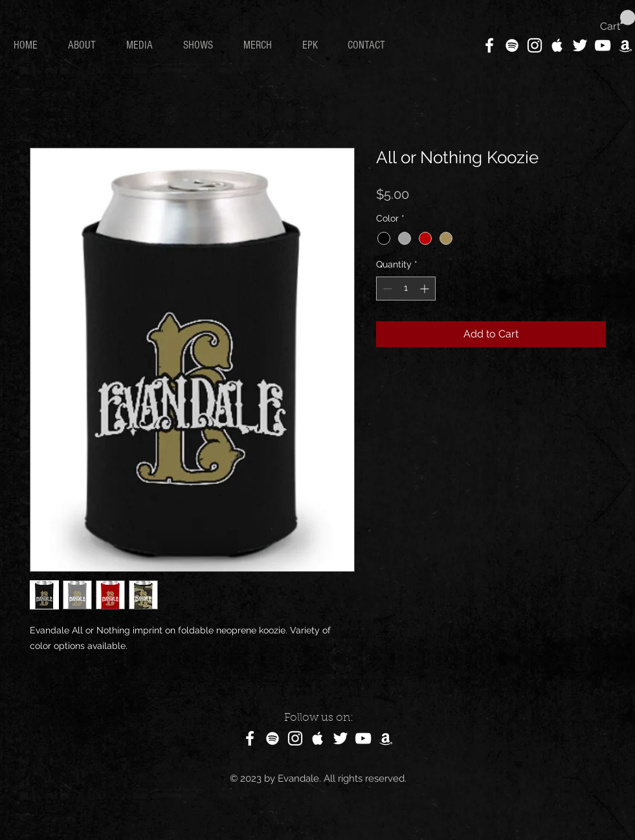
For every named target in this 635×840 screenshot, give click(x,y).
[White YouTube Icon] (603, 45)
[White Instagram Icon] (535, 45)
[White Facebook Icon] (489, 45)
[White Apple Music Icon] (557, 45)
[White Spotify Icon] (512, 45)
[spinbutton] (406, 289)
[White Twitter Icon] (580, 45)
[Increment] (426, 289)
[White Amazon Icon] (625, 45)
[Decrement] (386, 289)
